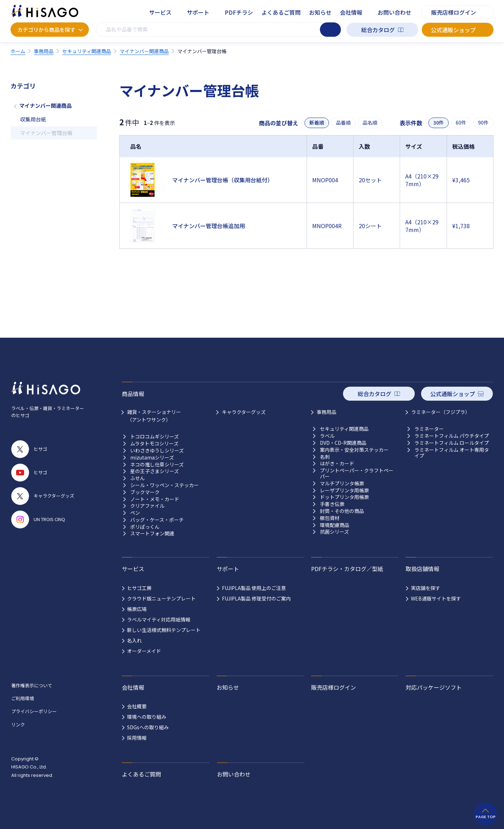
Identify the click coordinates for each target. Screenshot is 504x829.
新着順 (317, 123)
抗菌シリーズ (334, 532)
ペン (135, 513)
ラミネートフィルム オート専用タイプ (452, 453)
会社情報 (351, 12)
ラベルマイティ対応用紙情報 (159, 619)
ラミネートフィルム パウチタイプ (452, 436)
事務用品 (327, 412)
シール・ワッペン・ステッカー (164, 485)
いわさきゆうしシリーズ (157, 451)
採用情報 (137, 738)
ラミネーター (429, 429)
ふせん (138, 478)
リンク (18, 725)
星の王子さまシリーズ (155, 471)
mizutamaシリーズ (152, 458)
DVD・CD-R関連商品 (343, 443)
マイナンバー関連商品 (45, 106)
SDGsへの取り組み (148, 727)
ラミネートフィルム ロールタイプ (452, 443)
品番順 (343, 123)
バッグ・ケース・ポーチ (157, 520)
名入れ (134, 640)
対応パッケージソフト (434, 687)
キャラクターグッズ (244, 412)
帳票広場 (137, 609)
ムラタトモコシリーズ (154, 444)
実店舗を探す (426, 588)
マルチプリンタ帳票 (342, 483)
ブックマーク (145, 492)
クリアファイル (147, 506)
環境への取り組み (147, 717)
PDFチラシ (239, 12)
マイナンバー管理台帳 (46, 133)
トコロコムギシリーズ (155, 437)
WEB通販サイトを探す (436, 598)
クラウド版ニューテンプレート (161, 598)
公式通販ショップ (453, 30)
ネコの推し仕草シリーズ (157, 465)
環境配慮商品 (335, 525)
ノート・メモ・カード (155, 499)
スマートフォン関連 (152, 533)
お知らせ (320, 12)
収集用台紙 (33, 119)
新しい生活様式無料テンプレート (164, 630)
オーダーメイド (144, 651)
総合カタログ (378, 30)
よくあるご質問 (281, 12)
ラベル (327, 436)
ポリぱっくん (145, 527)
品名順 (370, 123)
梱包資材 (330, 518)
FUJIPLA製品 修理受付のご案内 (256, 598)
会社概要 (137, 706)
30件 (439, 123)
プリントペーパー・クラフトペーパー (357, 473)
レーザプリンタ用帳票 (344, 490)
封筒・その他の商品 (342, 511)
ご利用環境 (23, 698)
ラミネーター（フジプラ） (441, 412)
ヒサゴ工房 (139, 588)
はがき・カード (337, 463)
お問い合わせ (394, 12)
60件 (461, 123)
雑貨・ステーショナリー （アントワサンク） (154, 416)
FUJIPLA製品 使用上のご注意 (254, 588)
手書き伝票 (332, 504)
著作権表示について (32, 685)
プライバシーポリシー (34, 711)
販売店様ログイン (454, 12)
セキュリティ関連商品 (344, 429)
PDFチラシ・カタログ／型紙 (347, 569)
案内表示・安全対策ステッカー (354, 450)
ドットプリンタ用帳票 (344, 497)
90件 (483, 123)
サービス (160, 12)
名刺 (325, 457)
